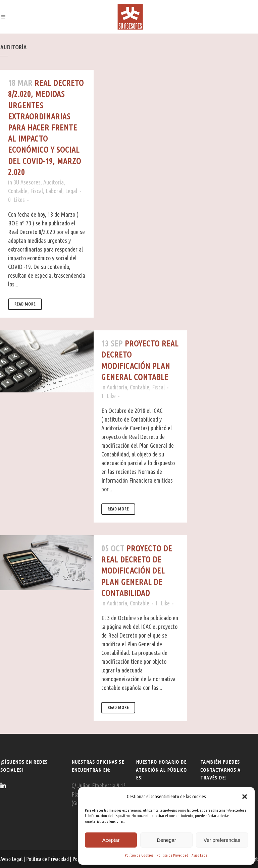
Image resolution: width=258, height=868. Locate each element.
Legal (71, 191)
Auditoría (54, 182)
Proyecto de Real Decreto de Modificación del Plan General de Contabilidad (137, 571)
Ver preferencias (222, 840)
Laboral (54, 191)
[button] (245, 797)
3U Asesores (27, 182)
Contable (18, 191)
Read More (25, 304)
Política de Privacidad (172, 855)
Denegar (166, 840)
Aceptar (111, 840)
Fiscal (37, 191)
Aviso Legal (200, 855)
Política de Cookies (139, 855)
